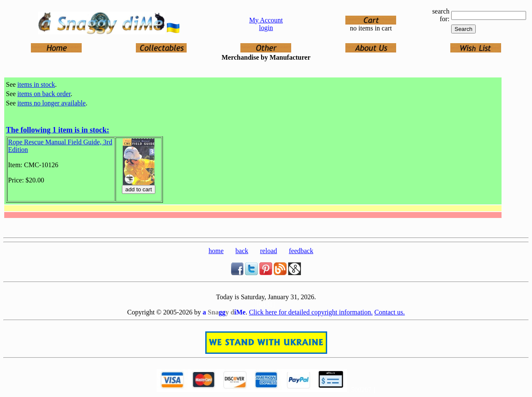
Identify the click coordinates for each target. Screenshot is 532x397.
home (216, 251)
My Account (266, 20)
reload (269, 251)
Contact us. (390, 312)
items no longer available (51, 103)
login (266, 28)
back (242, 251)
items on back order (44, 94)
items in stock (36, 84)
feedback (301, 251)
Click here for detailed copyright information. (311, 312)
